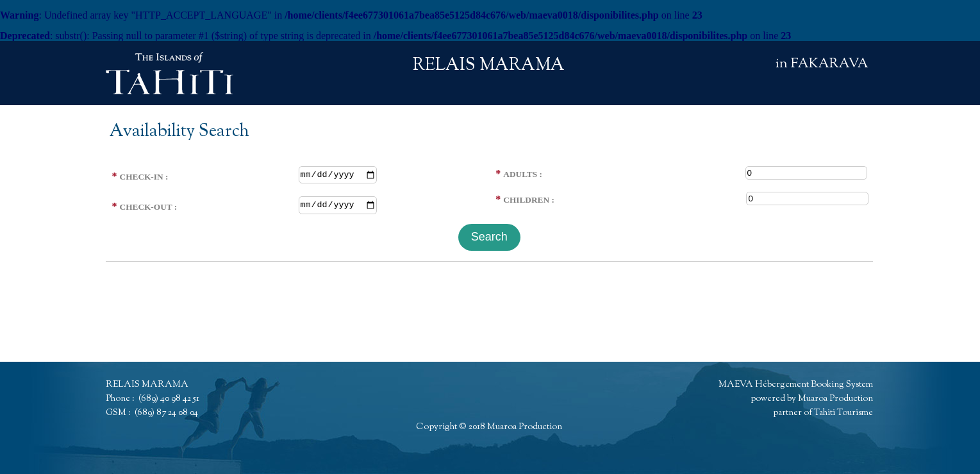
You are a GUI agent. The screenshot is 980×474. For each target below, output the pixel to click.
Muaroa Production (525, 427)
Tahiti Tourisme (843, 413)
